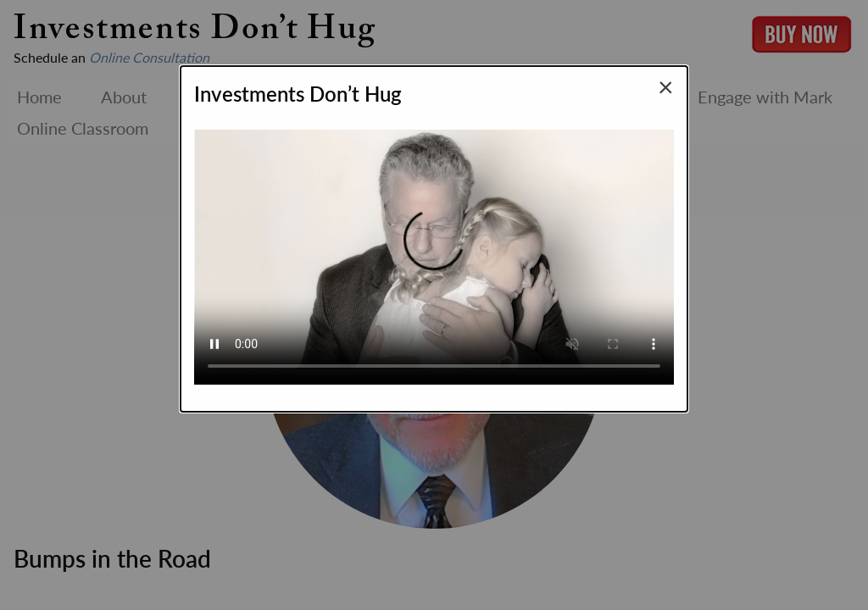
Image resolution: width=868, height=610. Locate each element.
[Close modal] (666, 86)
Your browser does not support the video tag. (434, 250)
